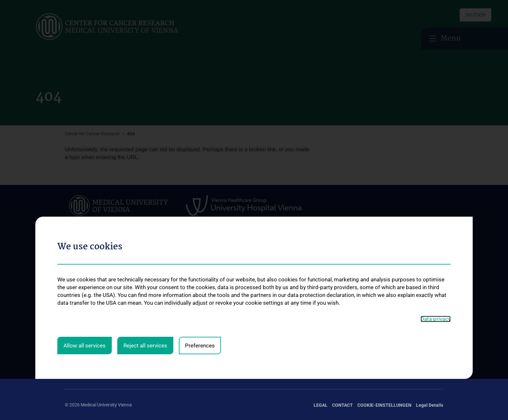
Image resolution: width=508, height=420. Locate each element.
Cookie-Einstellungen (384, 405)
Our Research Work (387, 268)
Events (72, 280)
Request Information (388, 289)
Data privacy (436, 184)
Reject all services (145, 210)
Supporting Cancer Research (396, 279)
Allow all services (85, 210)
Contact (73, 320)
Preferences (200, 210)
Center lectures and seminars (321, 287)
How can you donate (388, 321)
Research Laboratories (163, 333)
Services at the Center (238, 259)
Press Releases (382, 300)
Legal (321, 405)
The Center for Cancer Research (97, 259)
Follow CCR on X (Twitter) (98, 358)
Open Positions (80, 291)
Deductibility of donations (393, 310)
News (70, 270)
